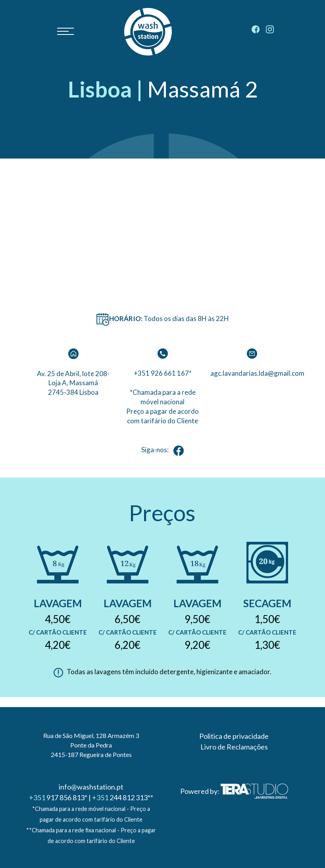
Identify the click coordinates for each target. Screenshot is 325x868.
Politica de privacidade (234, 736)
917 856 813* (58, 797)
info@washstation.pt (91, 787)
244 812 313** (123, 797)
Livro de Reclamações (234, 747)
